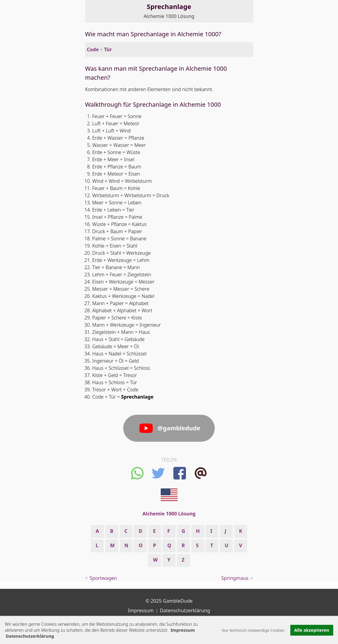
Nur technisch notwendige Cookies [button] (253, 630)
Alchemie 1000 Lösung (169, 16)
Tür (108, 49)
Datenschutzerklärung (185, 610)
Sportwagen (103, 578)
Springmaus (235, 578)
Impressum (182, 630)
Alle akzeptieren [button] (312, 630)
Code (93, 49)
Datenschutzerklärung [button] (30, 636)
